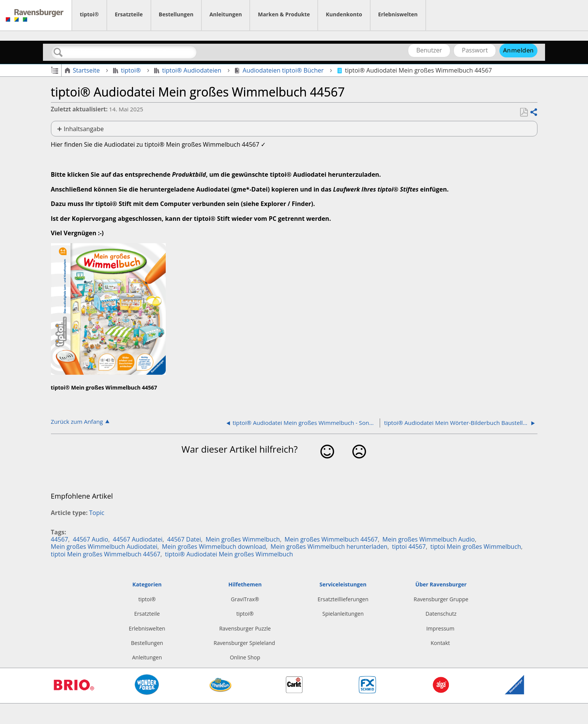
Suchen (59, 52)
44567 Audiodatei (138, 539)
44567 (60, 539)
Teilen (533, 112)
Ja (327, 463)
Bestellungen (176, 14)
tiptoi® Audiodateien (189, 70)
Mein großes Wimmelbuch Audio (429, 539)
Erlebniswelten (398, 14)
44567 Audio (90, 539)
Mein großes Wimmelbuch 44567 (331, 539)
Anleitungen (226, 14)
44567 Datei (184, 539)
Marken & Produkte (284, 14)
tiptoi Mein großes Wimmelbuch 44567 (106, 554)
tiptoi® (89, 14)
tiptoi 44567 (409, 547)
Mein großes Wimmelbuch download (214, 547)
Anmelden (518, 50)
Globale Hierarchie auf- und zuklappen (55, 70)
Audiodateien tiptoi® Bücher (280, 70)
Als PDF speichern (524, 112)
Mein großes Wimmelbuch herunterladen (329, 547)
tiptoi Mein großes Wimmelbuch (476, 547)
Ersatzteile (129, 14)
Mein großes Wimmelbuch (243, 539)
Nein (359, 463)
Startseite (83, 70)
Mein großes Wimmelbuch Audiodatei (104, 547)
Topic (97, 513)
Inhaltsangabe (84, 129)
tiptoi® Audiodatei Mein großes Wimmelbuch (229, 554)
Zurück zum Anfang (77, 421)
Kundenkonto (344, 14)
